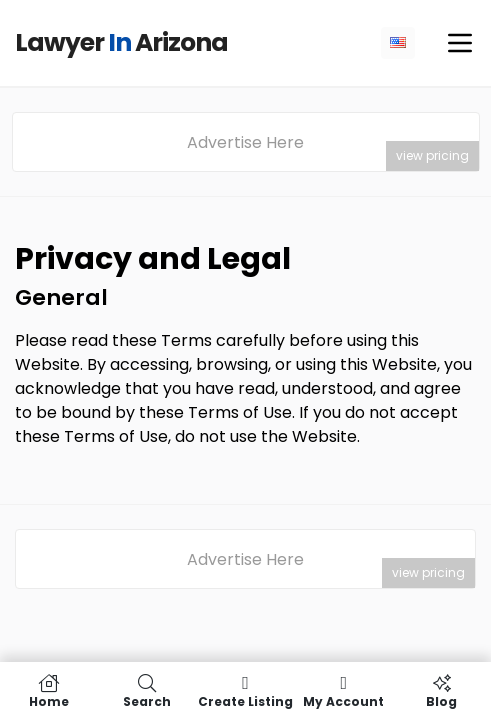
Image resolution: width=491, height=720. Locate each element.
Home (49, 691)
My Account (344, 691)
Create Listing (245, 691)
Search (147, 691)
